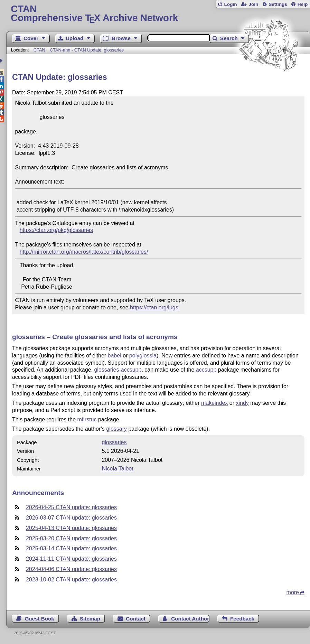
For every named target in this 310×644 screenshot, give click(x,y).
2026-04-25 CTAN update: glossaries (71, 507)
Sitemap (90, 619)
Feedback (242, 619)
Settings (278, 4)
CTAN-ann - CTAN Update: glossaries (87, 50)
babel (115, 356)
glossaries (114, 442)
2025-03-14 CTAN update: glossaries (71, 548)
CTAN (39, 50)
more (293, 592)
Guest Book (39, 619)
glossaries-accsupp (118, 370)
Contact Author (190, 619)
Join (253, 4)
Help (303, 4)
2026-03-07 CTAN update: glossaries (71, 518)
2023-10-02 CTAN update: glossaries (71, 580)
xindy (242, 403)
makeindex (214, 403)
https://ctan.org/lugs (154, 307)
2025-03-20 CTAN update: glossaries (71, 538)
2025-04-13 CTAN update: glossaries (71, 528)
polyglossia (143, 356)
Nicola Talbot (117, 469)
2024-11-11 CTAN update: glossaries (71, 559)
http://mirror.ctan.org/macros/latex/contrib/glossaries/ (84, 252)
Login (230, 4)
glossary (116, 429)
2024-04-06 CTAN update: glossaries (71, 569)
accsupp (206, 370)
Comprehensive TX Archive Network (158, 14)
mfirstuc (87, 419)
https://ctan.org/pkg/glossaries (57, 230)
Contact (136, 619)
